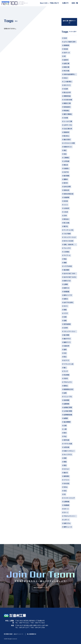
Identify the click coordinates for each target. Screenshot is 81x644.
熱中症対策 (67, 187)
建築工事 (66, 64)
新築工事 (66, 67)
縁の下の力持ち (68, 303)
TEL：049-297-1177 (22, 628)
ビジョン (66, 469)
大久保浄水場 (68, 100)
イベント (66, 480)
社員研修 (66, 198)
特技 (65, 259)
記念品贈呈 (67, 107)
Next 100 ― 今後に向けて (50, 3)
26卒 (65, 38)
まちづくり (67, 85)
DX (65, 494)
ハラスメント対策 (69, 143)
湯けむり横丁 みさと (70, 277)
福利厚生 (66, 476)
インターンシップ (69, 498)
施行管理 (66, 176)
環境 (65, 491)
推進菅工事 (67, 103)
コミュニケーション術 (70, 331)
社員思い (66, 169)
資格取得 (66, 45)
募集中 (66, 179)
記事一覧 (75, 3)
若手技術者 (67, 324)
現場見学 (66, 132)
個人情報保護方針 (33, 634)
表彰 (65, 150)
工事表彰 (66, 158)
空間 (65, 321)
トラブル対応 (68, 266)
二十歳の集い (68, 82)
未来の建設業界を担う (70, 74)
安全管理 (66, 400)
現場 (65, 310)
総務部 (66, 418)
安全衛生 (66, 190)
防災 (65, 357)
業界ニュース (68, 527)
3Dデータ (67, 53)
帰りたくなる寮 (68, 241)
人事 (65, 429)
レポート (66, 520)
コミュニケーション (70, 237)
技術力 (66, 299)
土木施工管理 (68, 411)
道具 (65, 350)
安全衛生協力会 (68, 194)
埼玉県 (66, 89)
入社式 (66, 212)
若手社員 (66, 440)
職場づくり (67, 342)
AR (65, 56)
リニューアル (68, 397)
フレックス (67, 248)
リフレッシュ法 (68, 364)
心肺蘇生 (66, 208)
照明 (65, 317)
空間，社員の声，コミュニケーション (70, 245)
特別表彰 (66, 111)
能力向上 (66, 136)
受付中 (66, 183)
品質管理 (66, 404)
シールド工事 (68, 121)
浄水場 (66, 118)
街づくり (66, 360)
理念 (65, 465)
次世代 (66, 379)
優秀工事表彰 (68, 114)
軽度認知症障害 (68, 389)
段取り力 (66, 288)
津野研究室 (67, 96)
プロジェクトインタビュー (70, 516)
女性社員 (66, 447)
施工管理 (66, 335)
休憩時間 (66, 375)
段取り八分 (67, 281)
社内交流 (66, 484)
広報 (65, 426)
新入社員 (66, 223)
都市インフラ (68, 295)
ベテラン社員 (68, 444)
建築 (65, 393)
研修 (65, 458)
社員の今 (65, 3)
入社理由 (66, 252)
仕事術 (66, 284)
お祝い (66, 78)
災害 (65, 353)
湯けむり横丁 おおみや (70, 274)
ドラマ (66, 313)
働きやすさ (67, 339)
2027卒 (66, 172)
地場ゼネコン (68, 147)
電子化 (66, 226)
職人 (65, 368)
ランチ (66, 371)
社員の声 (66, 346)
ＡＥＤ (66, 205)
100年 (66, 328)
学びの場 (66, 71)
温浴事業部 (67, 422)
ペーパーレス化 (68, 230)
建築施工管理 (68, 408)
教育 (65, 462)
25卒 (65, 216)
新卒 (65, 433)
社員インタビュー (69, 451)
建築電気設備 (68, 415)
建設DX (66, 60)
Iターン (66, 513)
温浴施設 (66, 270)
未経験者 (66, 505)
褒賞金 (66, 49)
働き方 (66, 473)
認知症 (66, 386)
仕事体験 (66, 502)
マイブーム (67, 255)
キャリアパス (68, 455)
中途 (65, 436)
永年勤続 (66, 161)
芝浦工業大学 (68, 129)
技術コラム (67, 523)
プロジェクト (68, 382)
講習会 (66, 201)
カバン (66, 306)
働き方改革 (67, 140)
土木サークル (68, 125)
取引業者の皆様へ (14, 634)
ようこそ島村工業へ (70, 42)
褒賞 (65, 154)
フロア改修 (67, 234)
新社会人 (66, 219)
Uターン (66, 509)
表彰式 (66, 165)
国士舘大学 (67, 93)
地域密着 (66, 292)
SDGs (66, 487)
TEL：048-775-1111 (22, 623)
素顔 (65, 263)
